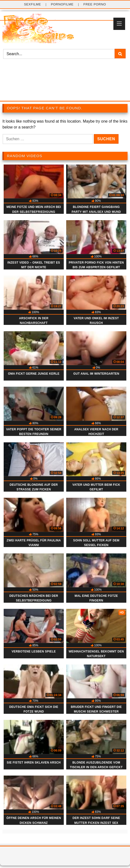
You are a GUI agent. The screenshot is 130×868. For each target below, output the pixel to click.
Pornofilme (62, 4)
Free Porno (95, 4)
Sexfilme (32, 4)
